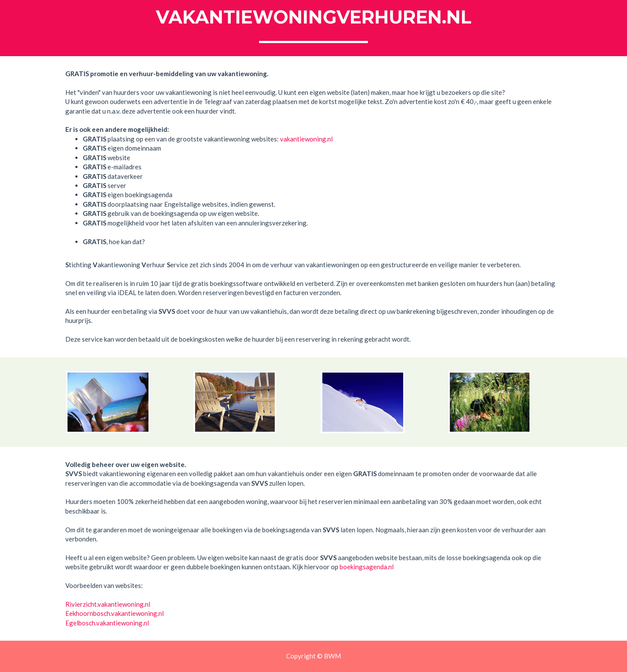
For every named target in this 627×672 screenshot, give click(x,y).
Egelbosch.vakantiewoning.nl (107, 623)
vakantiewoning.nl (306, 139)
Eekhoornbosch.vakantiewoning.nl (115, 613)
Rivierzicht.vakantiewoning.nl (108, 604)
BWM (332, 656)
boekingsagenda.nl (367, 567)
